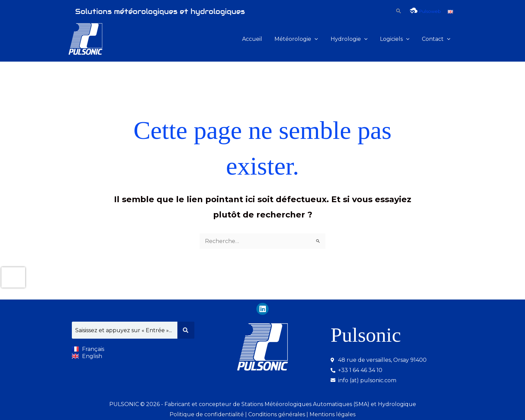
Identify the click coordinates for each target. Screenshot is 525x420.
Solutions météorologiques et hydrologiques (160, 12)
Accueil (259, 39)
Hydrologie (353, 39)
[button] (399, 11)
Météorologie (302, 39)
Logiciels (397, 39)
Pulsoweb (425, 11)
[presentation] (13, 277)
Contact (437, 39)
